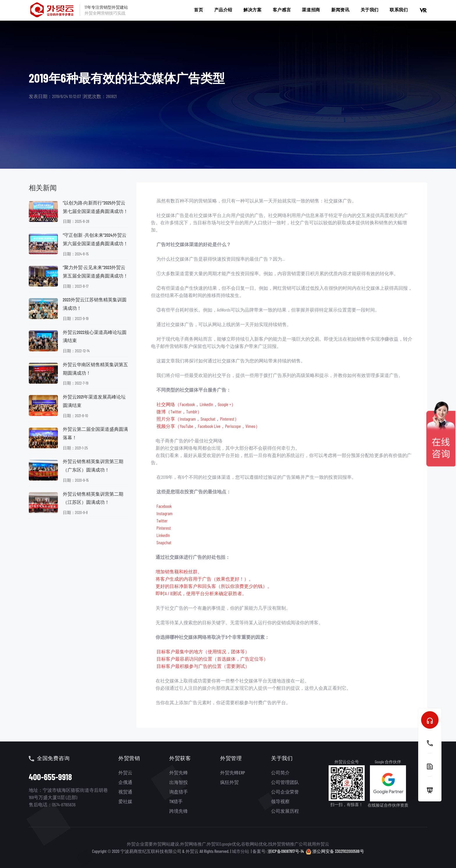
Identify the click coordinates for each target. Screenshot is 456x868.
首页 (198, 10)
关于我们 (370, 10)
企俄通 (125, 782)
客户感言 (282, 10)
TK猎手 (176, 801)
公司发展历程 (285, 811)
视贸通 (125, 792)
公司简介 (280, 772)
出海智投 (179, 782)
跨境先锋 (179, 811)
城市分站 (241, 851)
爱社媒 (125, 801)
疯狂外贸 (229, 782)
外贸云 (125, 772)
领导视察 (280, 801)
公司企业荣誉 (285, 792)
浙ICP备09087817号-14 (286, 851)
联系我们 (399, 10)
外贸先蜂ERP (233, 772)
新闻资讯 (340, 10)
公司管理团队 (285, 782)
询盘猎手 (179, 792)
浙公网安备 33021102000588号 (335, 851)
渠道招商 (311, 10)
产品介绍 (223, 10)
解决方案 (252, 10)
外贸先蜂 (179, 772)
